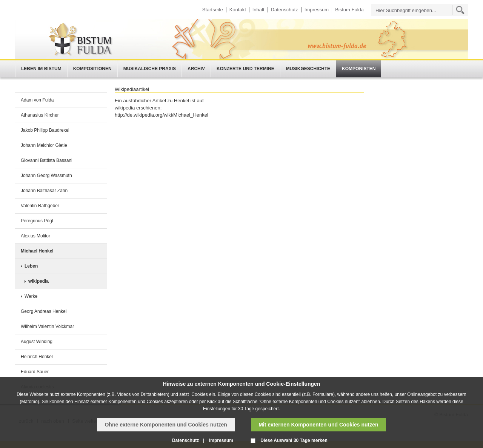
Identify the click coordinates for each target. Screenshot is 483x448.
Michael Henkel (37, 251)
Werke (31, 296)
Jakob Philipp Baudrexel (45, 130)
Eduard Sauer (35, 372)
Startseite (213, 10)
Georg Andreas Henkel (44, 311)
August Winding (37, 342)
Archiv (196, 69)
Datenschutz (285, 10)
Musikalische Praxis (150, 69)
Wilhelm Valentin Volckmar (47, 326)
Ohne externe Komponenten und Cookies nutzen (166, 425)
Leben (31, 266)
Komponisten (359, 69)
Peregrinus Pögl (37, 221)
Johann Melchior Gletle (44, 145)
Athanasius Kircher (40, 115)
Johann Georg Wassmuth (46, 176)
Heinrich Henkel (37, 357)
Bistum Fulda (349, 10)
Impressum (317, 10)
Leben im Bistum (41, 69)
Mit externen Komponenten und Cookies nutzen (318, 425)
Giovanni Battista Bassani (47, 160)
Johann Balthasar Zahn (44, 191)
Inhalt (258, 10)
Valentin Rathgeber (40, 206)
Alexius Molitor (35, 236)
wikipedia (38, 281)
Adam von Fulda (37, 100)
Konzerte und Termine (245, 69)
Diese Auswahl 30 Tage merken (294, 440)
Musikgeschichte (308, 69)
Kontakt (238, 10)
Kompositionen (92, 69)
